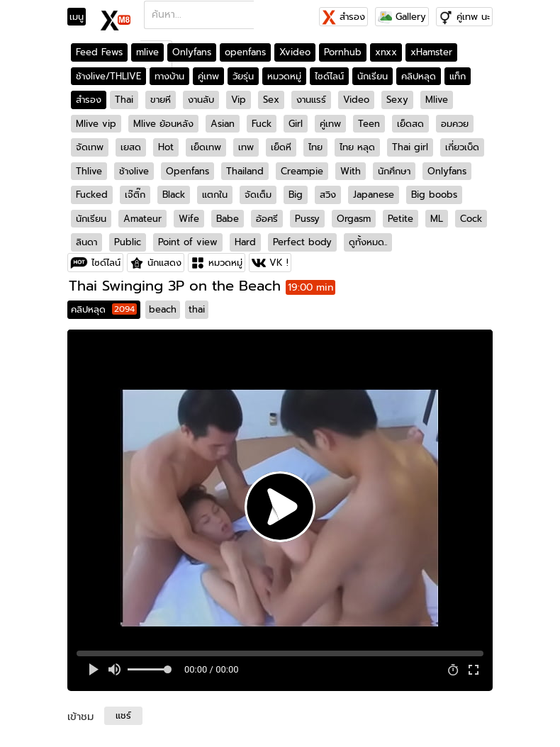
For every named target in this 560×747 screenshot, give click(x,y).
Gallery (402, 17)
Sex (271, 100)
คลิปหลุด (419, 76)
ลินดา (86, 242)
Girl (296, 124)
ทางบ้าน (169, 76)
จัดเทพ (90, 147)
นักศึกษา (394, 171)
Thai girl (410, 147)
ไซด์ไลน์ (329, 76)
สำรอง (343, 17)
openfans (245, 52)
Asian (223, 124)
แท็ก (458, 76)
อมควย (455, 124)
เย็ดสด (410, 124)
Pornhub (343, 52)
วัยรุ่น (243, 76)
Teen (369, 124)
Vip (239, 100)
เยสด (131, 147)
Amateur (142, 219)
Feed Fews (99, 52)
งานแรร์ (311, 100)
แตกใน (215, 195)
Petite (401, 219)
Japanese (374, 195)
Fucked (92, 195)
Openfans (187, 171)
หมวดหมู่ (284, 76)
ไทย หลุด (357, 147)
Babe (228, 219)
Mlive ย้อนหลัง (163, 124)
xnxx (386, 52)
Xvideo (295, 52)
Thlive (89, 171)
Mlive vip (96, 124)
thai (197, 309)
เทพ (246, 147)
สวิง (328, 195)
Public (128, 242)
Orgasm (354, 219)
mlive (147, 52)
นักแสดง (164, 263)
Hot (166, 147)
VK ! (279, 263)
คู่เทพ (208, 76)
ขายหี (161, 100)
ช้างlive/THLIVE (108, 76)
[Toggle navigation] (81, 17)
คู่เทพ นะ (473, 17)
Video (356, 100)
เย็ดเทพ (206, 147)
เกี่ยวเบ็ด (462, 147)
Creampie (302, 171)
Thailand (245, 171)
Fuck (262, 124)
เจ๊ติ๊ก (135, 195)
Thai (124, 100)
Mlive (437, 100)
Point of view (188, 242)
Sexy (397, 100)
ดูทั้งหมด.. (368, 242)
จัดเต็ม (258, 195)
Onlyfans (192, 52)
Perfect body (302, 242)
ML (437, 219)
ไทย (315, 147)
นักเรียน (373, 76)
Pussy (307, 219)
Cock (471, 219)
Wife (189, 219)
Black (174, 195)
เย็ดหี (281, 147)
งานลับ (201, 100)
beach (163, 309)
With (351, 171)
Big (296, 195)
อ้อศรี (267, 219)
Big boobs (434, 195)
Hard (245, 242)
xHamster (431, 52)
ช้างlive (134, 171)
